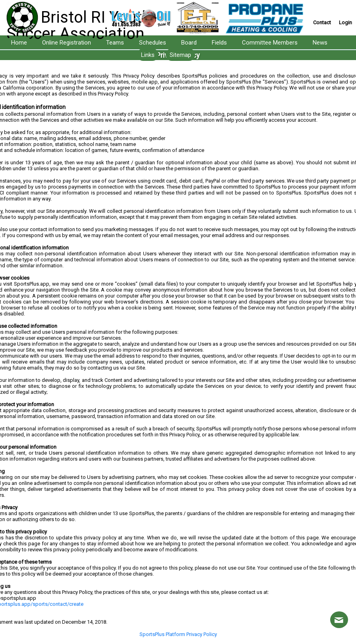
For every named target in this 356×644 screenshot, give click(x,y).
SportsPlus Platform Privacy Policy (178, 634)
